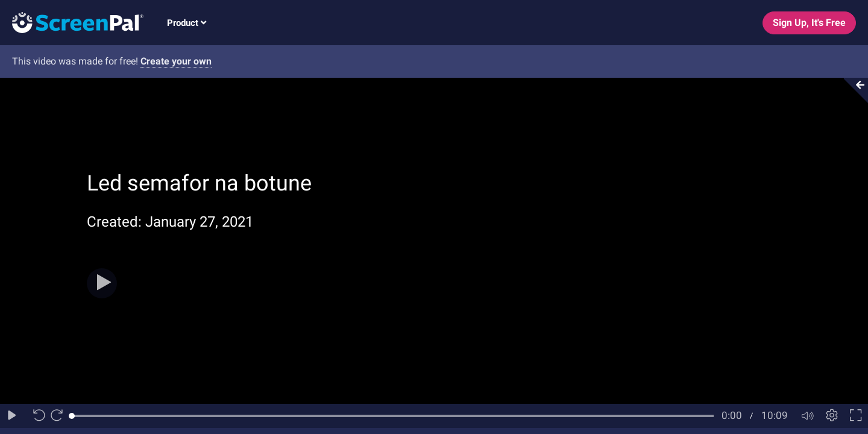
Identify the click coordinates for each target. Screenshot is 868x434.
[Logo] (72, 22)
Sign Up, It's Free (809, 23)
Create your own (176, 61)
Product (187, 23)
